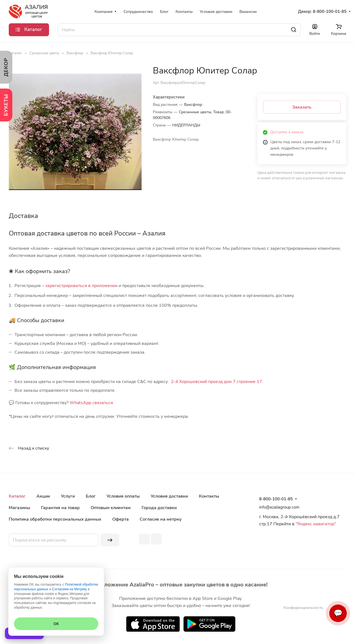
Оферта (121, 519)
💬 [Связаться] (338, 613)
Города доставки (159, 508)
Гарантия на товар (60, 508)
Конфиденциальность (303, 608)
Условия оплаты (123, 496)
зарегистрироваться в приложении (81, 286)
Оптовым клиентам (111, 508)
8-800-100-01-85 (330, 12)
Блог (91, 496)
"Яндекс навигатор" (315, 524)
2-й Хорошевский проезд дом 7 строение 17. (217, 382)
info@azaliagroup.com (279, 507)
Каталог (17, 496)
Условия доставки (169, 496)
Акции (43, 496)
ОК (56, 624)
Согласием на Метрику (69, 589)
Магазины (19, 508)
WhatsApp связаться (91, 403)
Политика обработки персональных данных (55, 519)
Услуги (68, 496)
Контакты (209, 496)
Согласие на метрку (161, 519)
